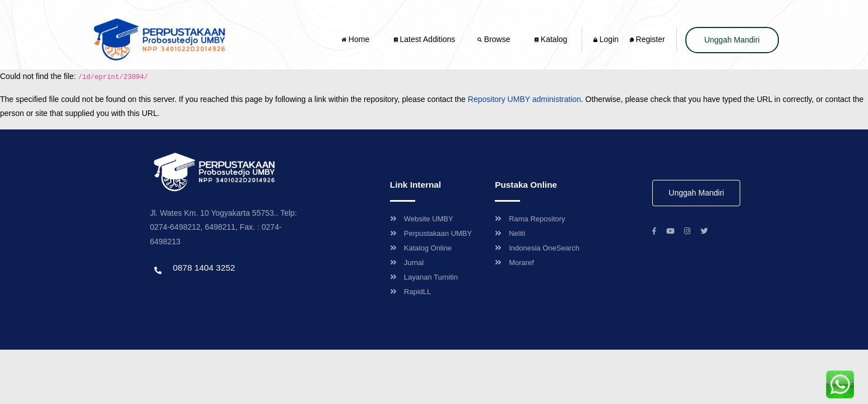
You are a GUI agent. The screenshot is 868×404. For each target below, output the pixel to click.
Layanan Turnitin (424, 277)
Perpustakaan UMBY (431, 233)
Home (356, 39)
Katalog (551, 39)
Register (647, 39)
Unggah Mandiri (732, 40)
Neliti (510, 233)
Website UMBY (422, 219)
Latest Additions (425, 39)
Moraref (514, 263)
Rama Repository (530, 219)
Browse (495, 39)
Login (606, 39)
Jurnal (407, 263)
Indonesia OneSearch (537, 248)
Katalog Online (421, 248)
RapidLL (410, 292)
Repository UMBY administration (524, 99)
